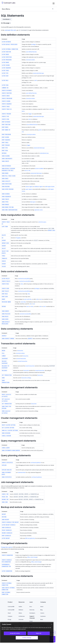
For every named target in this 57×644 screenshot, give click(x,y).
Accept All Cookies (15, 633)
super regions (29, 189)
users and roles (28, 299)
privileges (34, 44)
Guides (20, 607)
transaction (20, 351)
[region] (27, 632)
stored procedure (30, 60)
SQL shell (10, 30)
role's (36, 80)
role (23, 132)
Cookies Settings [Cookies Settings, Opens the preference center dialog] (27, 638)
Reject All (39, 633)
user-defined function (31, 52)
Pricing (9, 619)
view (30, 119)
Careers (42, 613)
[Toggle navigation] (54, 3)
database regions (39, 186)
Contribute (7, 19)
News (42, 619)
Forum (31, 621)
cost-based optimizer (36, 463)
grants (40, 130)
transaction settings (26, 378)
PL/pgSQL (18, 238)
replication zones (39, 210)
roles (22, 284)
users (28, 306)
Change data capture (7, 547)
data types (33, 202)
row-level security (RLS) (24, 279)
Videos (20, 613)
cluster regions (29, 186)
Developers (32, 613)
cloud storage (34, 557)
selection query (42, 222)
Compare (10, 616)
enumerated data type (38, 73)
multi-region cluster (50, 186)
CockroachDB (11, 607)
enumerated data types (36, 173)
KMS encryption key (30, 538)
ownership (23, 302)
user (41, 299)
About (42, 607)
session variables (39, 168)
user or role (27, 170)
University (32, 610)
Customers (43, 616)
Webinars (21, 610)
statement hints (22, 472)
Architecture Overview (22, 618)
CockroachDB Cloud (11, 611)
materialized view (44, 153)
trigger (30, 114)
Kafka (28, 557)
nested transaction (21, 359)
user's (44, 306)
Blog (41, 610)
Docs (31, 607)
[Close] (52, 624)
